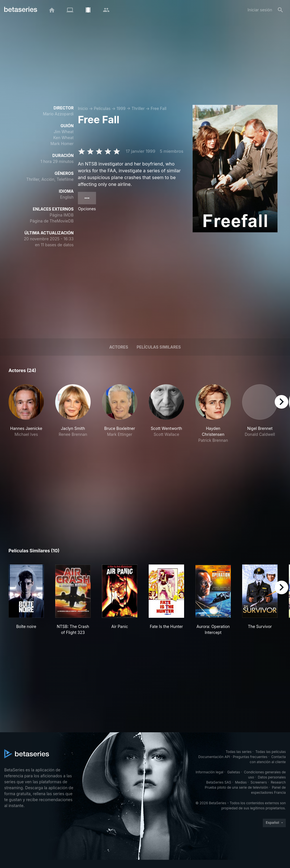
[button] (26, 414)
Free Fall (159, 108)
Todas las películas (271, 752)
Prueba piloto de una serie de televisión (236, 787)
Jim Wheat (64, 132)
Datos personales (272, 777)
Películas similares (159, 347)
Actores (119, 347)
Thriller (138, 108)
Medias (241, 782)
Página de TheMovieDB (52, 221)
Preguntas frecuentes (250, 757)
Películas (102, 108)
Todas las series (239, 752)
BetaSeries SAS (219, 782)
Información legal (210, 772)
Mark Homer (62, 144)
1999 (121, 108)
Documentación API (214, 757)
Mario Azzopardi (58, 114)
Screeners (259, 782)
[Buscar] (280, 10)
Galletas (234, 772)
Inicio (83, 108)
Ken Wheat (63, 138)
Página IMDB (62, 215)
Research (278, 782)
